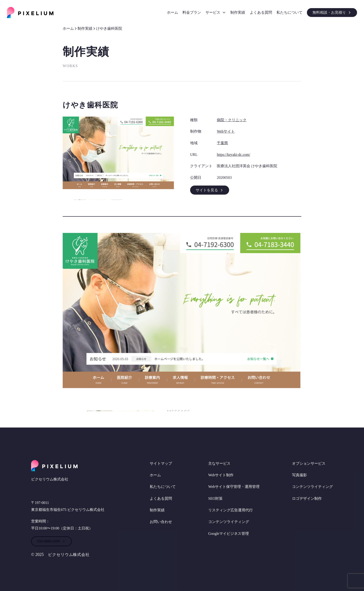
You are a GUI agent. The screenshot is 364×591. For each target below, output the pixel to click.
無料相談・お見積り (332, 12)
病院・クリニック (232, 120)
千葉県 (222, 143)
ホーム (68, 28)
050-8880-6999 (51, 541)
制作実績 (85, 28)
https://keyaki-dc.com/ (234, 155)
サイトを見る (210, 190)
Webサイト (226, 131)
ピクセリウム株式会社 (70, 555)
